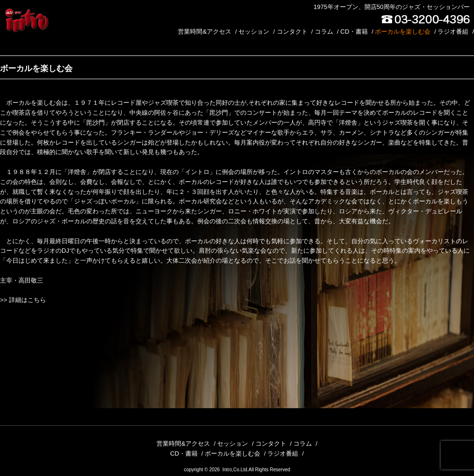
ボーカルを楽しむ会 (403, 32)
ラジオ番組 (453, 32)
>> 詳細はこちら (23, 300)
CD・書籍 (354, 32)
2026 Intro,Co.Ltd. (229, 470)
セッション (254, 32)
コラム (324, 32)
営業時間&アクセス (205, 32)
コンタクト (292, 32)
